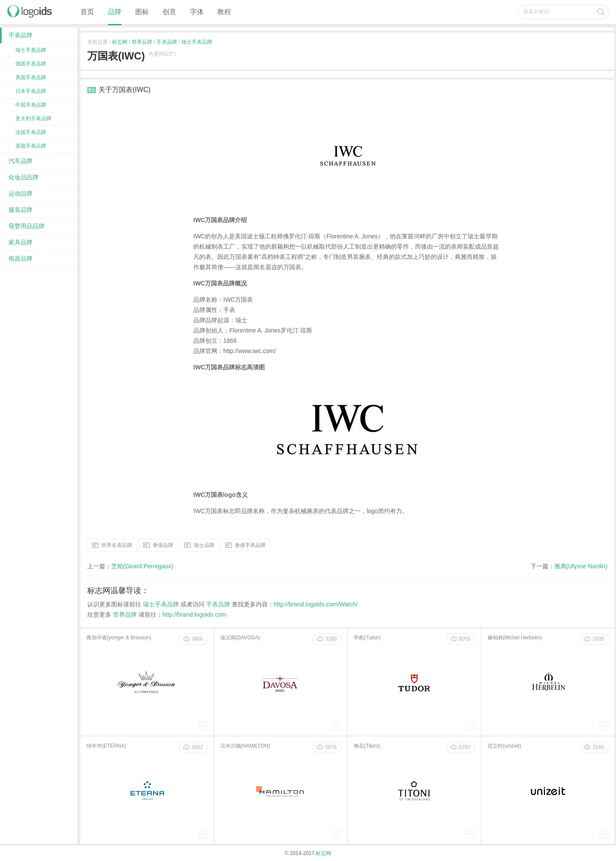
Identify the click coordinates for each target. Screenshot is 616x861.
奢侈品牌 (163, 545)
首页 (87, 12)
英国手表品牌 (31, 146)
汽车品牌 (21, 161)
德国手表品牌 (31, 64)
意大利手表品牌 (33, 119)
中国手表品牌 (31, 105)
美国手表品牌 (31, 77)
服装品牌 (21, 210)
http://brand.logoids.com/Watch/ (316, 604)
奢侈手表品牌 (250, 545)
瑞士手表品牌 (197, 42)
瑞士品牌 (204, 545)
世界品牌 (142, 42)
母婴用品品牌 (27, 226)
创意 (169, 12)
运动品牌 (21, 193)
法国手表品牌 (31, 132)
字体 (197, 12)
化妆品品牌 (24, 177)
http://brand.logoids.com (194, 615)
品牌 (115, 12)
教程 (224, 12)
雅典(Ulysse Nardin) (581, 566)
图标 (142, 12)
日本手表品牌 (31, 91)
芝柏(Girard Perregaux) (142, 566)
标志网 (120, 42)
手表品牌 (167, 42)
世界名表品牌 (117, 545)
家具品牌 (21, 242)
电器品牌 (21, 258)
